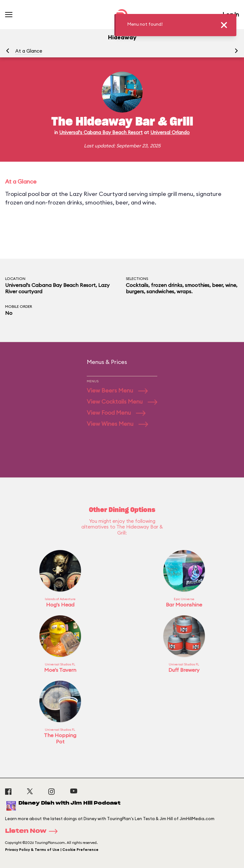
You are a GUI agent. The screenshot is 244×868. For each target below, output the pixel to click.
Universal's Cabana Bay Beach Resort (101, 132)
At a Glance (29, 51)
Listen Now (33, 831)
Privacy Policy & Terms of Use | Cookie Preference (52, 850)
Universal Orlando (170, 132)
